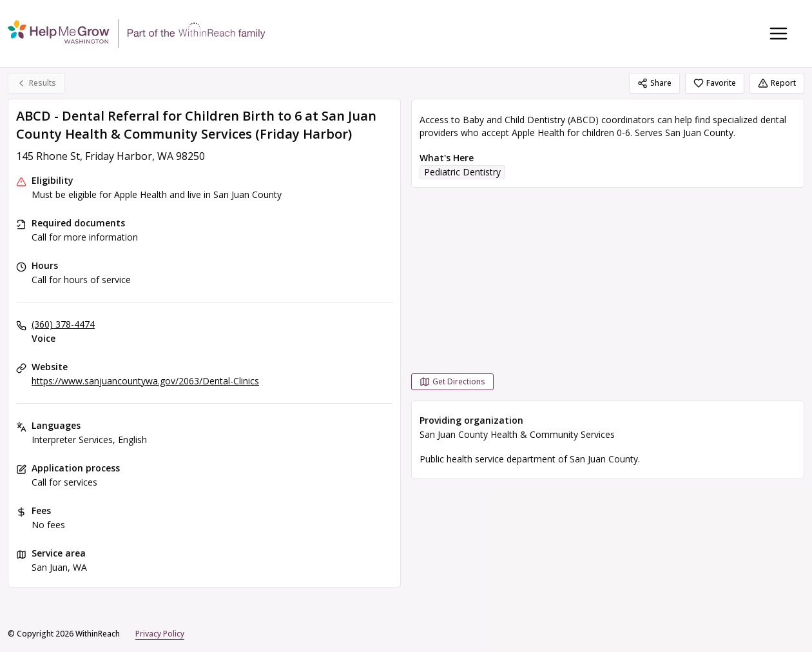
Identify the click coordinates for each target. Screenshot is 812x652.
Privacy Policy (160, 634)
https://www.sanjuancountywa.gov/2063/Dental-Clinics (145, 381)
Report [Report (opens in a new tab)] (777, 83)
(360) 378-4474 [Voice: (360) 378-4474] (63, 324)
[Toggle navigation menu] (778, 34)
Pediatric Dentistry (462, 172)
